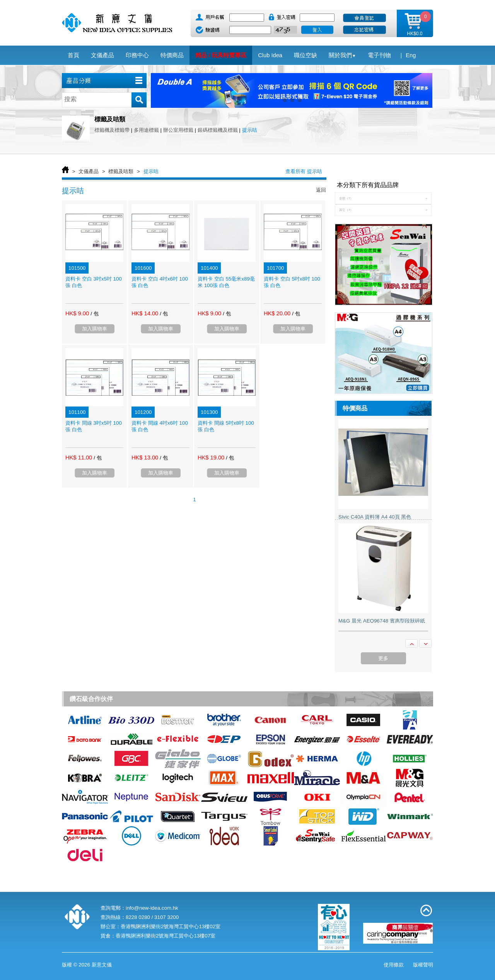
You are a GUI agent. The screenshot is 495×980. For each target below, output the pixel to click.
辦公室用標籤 (178, 130)
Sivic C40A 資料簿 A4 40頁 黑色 (375, 517)
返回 (321, 190)
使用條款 (394, 965)
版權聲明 (423, 965)
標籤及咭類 (121, 171)
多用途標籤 (146, 130)
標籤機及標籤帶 (112, 130)
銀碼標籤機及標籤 (218, 130)
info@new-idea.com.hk (152, 908)
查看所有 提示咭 (304, 171)
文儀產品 (89, 171)
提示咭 (250, 130)
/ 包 (94, 314)
